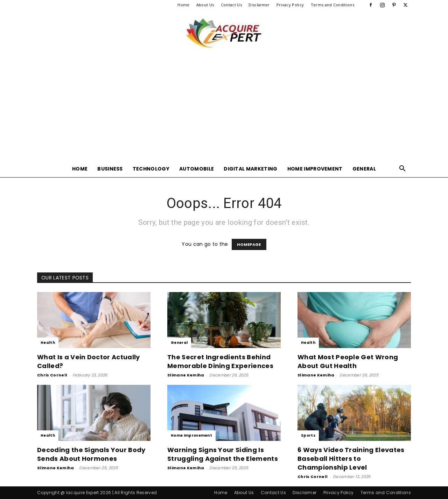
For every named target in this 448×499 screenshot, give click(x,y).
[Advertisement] (224, 108)
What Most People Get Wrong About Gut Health (348, 361)
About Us (205, 5)
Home (183, 5)
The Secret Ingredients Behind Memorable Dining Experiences (220, 361)
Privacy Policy (290, 5)
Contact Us (231, 5)
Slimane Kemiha (186, 375)
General (364, 169)
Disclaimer (259, 5)
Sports (308, 435)
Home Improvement (315, 169)
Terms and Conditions (332, 5)
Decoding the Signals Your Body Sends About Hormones (91, 454)
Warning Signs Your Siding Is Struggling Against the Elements (223, 454)
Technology (151, 169)
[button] (402, 169)
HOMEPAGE (249, 244)
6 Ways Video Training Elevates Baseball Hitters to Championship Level (351, 459)
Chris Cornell (52, 375)
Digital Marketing (250, 169)
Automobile (197, 169)
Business (110, 169)
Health (48, 343)
